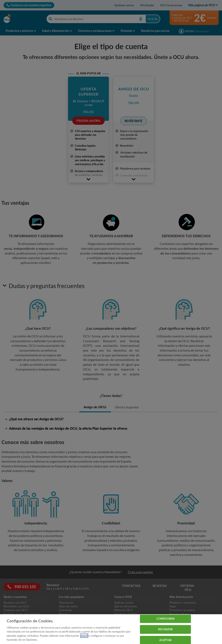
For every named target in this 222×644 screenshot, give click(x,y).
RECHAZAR (165, 629)
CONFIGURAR (165, 619)
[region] (111, 629)
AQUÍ (84, 636)
